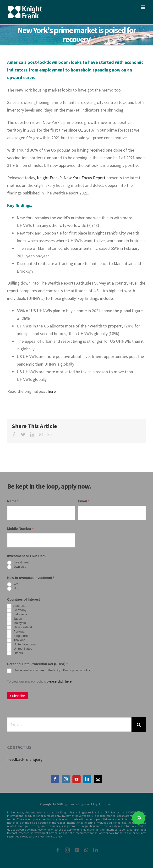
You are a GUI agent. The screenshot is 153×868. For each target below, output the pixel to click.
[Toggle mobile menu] (143, 7)
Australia (16, 606)
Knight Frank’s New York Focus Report (71, 178)
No (12, 589)
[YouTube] (76, 779)
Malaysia (16, 623)
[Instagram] (66, 779)
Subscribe (17, 696)
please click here (59, 681)
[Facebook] (55, 779)
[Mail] (98, 779)
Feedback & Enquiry (25, 759)
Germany (17, 610)
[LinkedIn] (87, 779)
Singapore (17, 636)
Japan (15, 619)
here (52, 391)
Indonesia (17, 615)
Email (84, 501)
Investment (18, 563)
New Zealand (19, 628)
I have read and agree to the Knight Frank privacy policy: (49, 671)
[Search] (139, 725)
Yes (13, 584)
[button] (139, 818)
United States (20, 649)
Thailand (16, 640)
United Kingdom (21, 645)
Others (15, 653)
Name (13, 501)
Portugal (16, 632)
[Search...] (69, 725)
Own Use (17, 567)
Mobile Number (20, 529)
